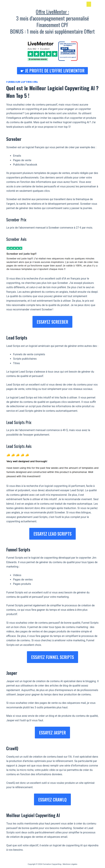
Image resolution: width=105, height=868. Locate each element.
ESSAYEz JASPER (52, 732)
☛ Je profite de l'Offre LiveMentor (52, 70)
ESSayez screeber (52, 322)
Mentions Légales (70, 864)
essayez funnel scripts (53, 657)
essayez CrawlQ (52, 800)
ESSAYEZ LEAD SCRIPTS (53, 534)
